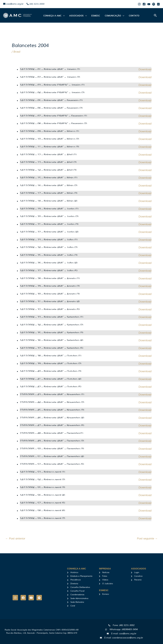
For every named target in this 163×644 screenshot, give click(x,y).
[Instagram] (139, 4)
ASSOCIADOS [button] (75, 16)
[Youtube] (149, 4)
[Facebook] (144, 4)
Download (145, 69)
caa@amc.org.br (13, 4)
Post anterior (15, 539)
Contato (130, 16)
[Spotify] (154, 4)
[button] (155, 15)
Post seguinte (147, 539)
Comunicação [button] (110, 16)
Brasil (17, 52)
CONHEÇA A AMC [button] (52, 16)
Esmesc (94, 16)
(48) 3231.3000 (35, 4)
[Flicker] (158, 4)
